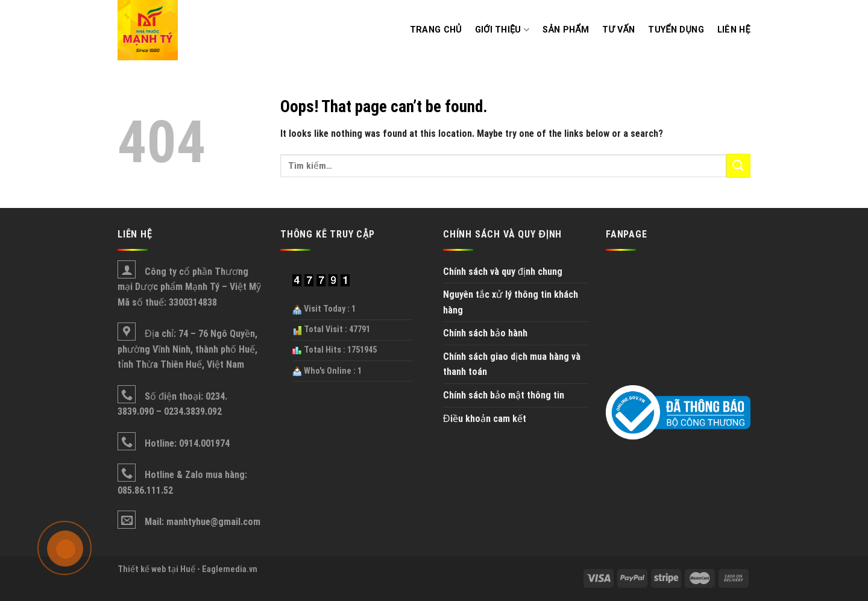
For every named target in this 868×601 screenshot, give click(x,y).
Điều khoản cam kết (485, 419)
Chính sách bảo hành (485, 333)
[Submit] (738, 165)
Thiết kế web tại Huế (156, 569)
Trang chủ (436, 30)
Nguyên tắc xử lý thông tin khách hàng (511, 302)
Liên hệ (734, 30)
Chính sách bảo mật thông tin (504, 395)
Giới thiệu (502, 30)
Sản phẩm (566, 30)
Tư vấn (618, 30)
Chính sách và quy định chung (503, 272)
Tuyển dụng (676, 30)
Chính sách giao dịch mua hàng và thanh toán (512, 364)
